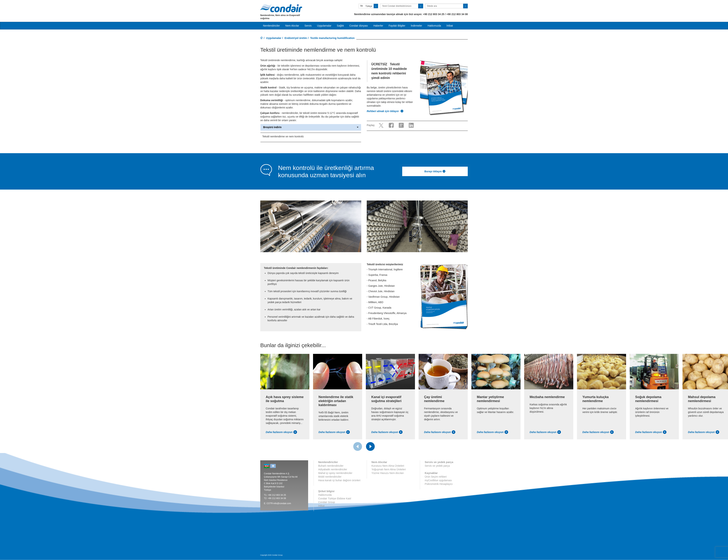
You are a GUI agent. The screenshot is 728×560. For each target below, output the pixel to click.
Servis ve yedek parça (437, 466)
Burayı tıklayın (435, 171)
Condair (281, 8)
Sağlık (340, 26)
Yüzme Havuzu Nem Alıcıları (388, 473)
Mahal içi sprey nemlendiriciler (335, 473)
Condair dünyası (359, 26)
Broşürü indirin (311, 127)
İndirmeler (416, 26)
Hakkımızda (434, 26)
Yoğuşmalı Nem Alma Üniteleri (389, 469)
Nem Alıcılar (292, 26)
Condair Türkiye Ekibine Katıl (335, 499)
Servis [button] (308, 26)
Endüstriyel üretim (296, 38)
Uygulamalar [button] (324, 26)
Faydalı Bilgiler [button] (397, 26)
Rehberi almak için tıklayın (385, 111)
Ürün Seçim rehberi (436, 477)
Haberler (378, 26)
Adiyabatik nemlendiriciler (333, 469)
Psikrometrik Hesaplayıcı (439, 484)
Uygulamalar (274, 38)
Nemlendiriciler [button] (271, 26)
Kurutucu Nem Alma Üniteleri (388, 466)
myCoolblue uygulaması (438, 480)
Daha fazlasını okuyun (281, 432)
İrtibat (450, 26)
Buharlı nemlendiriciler (331, 466)
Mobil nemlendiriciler (330, 477)
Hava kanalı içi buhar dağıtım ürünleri (339, 480)
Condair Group (327, 502)
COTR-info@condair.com (279, 503)
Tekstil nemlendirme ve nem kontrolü (283, 136)
